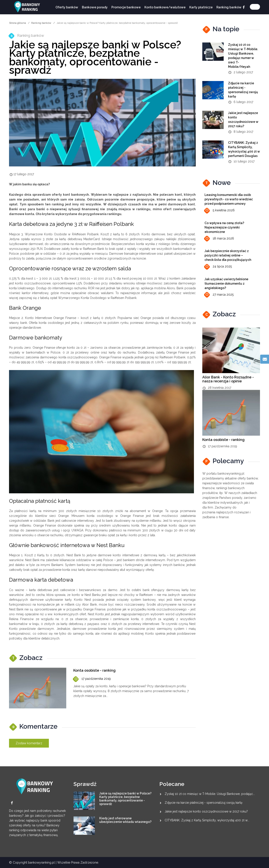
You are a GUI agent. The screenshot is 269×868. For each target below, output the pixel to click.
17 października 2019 (92, 679)
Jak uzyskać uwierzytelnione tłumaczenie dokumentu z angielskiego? (226, 284)
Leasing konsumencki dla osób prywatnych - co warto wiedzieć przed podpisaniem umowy (229, 199)
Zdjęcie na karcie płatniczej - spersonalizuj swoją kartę (204, 803)
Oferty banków (67, 7)
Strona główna (18, 23)
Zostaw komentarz (29, 743)
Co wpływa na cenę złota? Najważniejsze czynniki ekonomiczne (224, 227)
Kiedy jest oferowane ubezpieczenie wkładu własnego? (125, 820)
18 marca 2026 (219, 239)
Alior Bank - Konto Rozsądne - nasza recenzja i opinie (228, 379)
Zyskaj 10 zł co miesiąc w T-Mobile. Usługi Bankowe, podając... (210, 794)
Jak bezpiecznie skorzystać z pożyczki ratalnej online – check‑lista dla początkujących (228, 255)
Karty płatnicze (201, 7)
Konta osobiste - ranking (94, 670)
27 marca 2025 (219, 295)
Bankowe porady (95, 7)
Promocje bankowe (126, 7)
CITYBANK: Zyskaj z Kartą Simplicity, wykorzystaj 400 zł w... (207, 820)
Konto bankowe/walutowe (165, 7)
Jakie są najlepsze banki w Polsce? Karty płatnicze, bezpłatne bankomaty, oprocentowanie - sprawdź (125, 799)
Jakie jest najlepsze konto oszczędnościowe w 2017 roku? (206, 811)
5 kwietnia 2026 (220, 211)
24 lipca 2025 (218, 267)
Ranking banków (229, 7)
